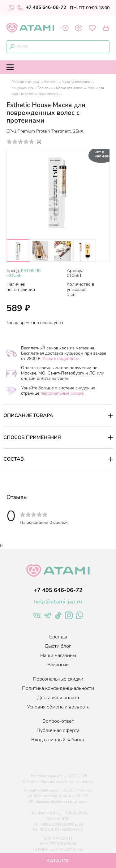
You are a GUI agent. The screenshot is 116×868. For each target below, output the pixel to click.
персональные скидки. (63, 393)
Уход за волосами (76, 82)
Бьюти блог (58, 646)
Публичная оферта (58, 730)
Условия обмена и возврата (58, 707)
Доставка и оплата (58, 698)
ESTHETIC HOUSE (24, 273)
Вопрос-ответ (58, 721)
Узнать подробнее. (61, 359)
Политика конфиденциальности (58, 688)
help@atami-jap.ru (58, 602)
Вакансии (58, 665)
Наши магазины (58, 655)
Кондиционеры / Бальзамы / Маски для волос (47, 88)
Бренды (58, 637)
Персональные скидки (58, 679)
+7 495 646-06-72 (42, 8)
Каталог (51, 82)
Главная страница (25, 82)
